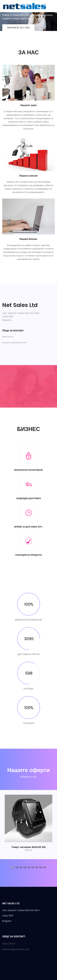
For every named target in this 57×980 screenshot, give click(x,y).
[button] (13, 867)
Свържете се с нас (18, 28)
